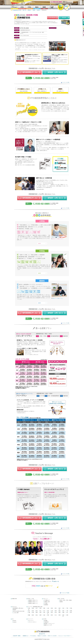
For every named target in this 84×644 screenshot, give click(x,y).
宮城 (41, 608)
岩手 (37, 608)
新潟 (37, 611)
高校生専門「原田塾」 (17, 636)
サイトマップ (31, 621)
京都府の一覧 (56, 581)
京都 (33, 612)
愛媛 (29, 615)
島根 (63, 612)
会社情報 (46, 621)
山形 (48, 608)
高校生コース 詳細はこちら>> (58, 298)
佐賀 (44, 615)
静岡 (71, 611)
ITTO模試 (46, 603)
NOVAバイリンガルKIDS (52, 636)
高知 (37, 615)
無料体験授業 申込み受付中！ (32, 55)
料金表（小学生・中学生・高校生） (66, 600)
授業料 (39, 243)
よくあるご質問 (16, 613)
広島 (56, 612)
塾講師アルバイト (48, 625)
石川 (44, 611)
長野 (56, 611)
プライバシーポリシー (32, 622)
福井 (48, 611)
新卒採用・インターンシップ (49, 624)
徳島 (33, 615)
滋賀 (37, 612)
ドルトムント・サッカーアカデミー (65, 636)
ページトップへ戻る (66, 82)
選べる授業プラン (60, 90)
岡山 (52, 612)
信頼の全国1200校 (24, 90)
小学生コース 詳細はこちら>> (58, 239)
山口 (67, 612)
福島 (52, 608)
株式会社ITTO (42, 634)
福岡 (41, 615)
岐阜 (63, 611)
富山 (41, 611)
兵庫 (41, 612)
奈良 (44, 612)
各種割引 (61, 602)
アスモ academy (33, 636)
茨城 (71, 608)
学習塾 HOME (14, 599)
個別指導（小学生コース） (33, 600)
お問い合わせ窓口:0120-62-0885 (19, 611)
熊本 (52, 615)
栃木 (29, 611)
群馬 (33, 611)
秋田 (44, 608)
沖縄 (67, 615)
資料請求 (15, 610)
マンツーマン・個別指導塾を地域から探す (35, 607)
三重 (67, 611)
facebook (15, 621)
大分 (56, 615)
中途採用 (46, 622)
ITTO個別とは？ (47, 600)
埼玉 (63, 608)
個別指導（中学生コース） (33, 602)
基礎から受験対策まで (42, 90)
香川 (71, 612)
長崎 (48, 615)
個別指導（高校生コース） (33, 603)
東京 (56, 608)
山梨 (52, 611)
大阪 (29, 612)
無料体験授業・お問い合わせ (18, 608)
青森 (33, 608)
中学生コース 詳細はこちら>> (58, 269)
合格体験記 (46, 605)
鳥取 (60, 612)
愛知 (60, 611)
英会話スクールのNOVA (42, 636)
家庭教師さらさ (26, 636)
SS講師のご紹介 (47, 602)
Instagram (15, 622)
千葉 (67, 608)
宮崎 (60, 615)
